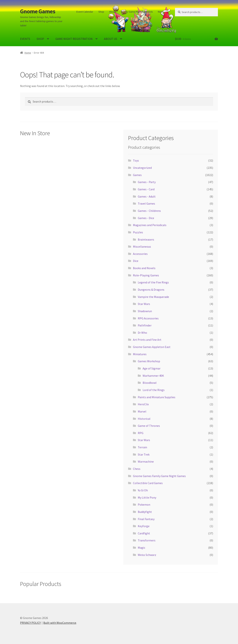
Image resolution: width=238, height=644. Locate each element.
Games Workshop (149, 361)
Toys (136, 160)
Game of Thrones (149, 426)
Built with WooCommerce (60, 623)
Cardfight (144, 533)
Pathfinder (145, 325)
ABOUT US (111, 39)
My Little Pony (147, 497)
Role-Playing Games (146, 275)
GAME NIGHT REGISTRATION (74, 39)
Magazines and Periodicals (150, 225)
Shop (101, 12)
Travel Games (146, 203)
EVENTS (25, 39)
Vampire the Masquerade (153, 297)
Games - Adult (147, 196)
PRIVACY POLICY (30, 623)
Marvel (142, 411)
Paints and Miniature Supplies (157, 397)
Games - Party (147, 182)
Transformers (147, 540)
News (161, 12)
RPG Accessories (148, 318)
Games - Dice (146, 218)
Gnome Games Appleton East (152, 347)
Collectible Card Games (148, 483)
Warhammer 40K (153, 376)
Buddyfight (145, 512)
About (112, 12)
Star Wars (144, 304)
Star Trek (144, 454)
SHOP (40, 39)
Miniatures (140, 354)
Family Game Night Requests (137, 12)
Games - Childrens (149, 211)
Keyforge (144, 526)
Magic (141, 548)
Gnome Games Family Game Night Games (159, 476)
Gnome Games (38, 11)
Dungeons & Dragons (151, 290)
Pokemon (144, 505)
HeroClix (143, 404)
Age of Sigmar (152, 368)
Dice (136, 261)
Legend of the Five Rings (153, 282)
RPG (141, 433)
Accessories (140, 254)
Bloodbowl (150, 383)
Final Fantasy (146, 519)
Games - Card (146, 189)
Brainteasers (146, 239)
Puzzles (138, 232)
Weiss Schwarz (147, 555)
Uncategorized (142, 168)
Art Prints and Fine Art (147, 340)
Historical (144, 419)
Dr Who (142, 333)
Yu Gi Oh (143, 490)
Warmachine (146, 461)
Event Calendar (85, 12)
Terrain (142, 447)
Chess (137, 469)
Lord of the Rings (154, 390)
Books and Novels (144, 268)
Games (137, 175)
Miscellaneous (142, 247)
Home (28, 53)
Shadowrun (145, 311)
